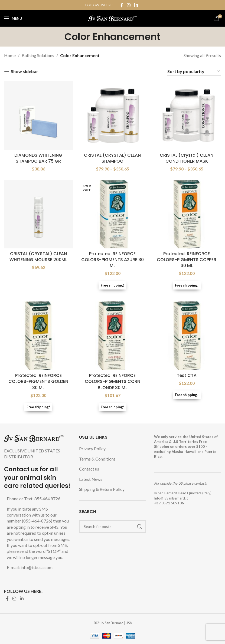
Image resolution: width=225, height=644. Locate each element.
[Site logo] (113, 18)
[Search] (113, 527)
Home (10, 55)
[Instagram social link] (129, 5)
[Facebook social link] (122, 5)
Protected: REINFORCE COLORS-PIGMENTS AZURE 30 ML (113, 260)
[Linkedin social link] (136, 5)
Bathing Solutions (38, 55)
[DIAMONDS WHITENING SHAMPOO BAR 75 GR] (38, 116)
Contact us (89, 469)
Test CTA (187, 375)
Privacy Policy (92, 448)
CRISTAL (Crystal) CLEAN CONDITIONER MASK (187, 158)
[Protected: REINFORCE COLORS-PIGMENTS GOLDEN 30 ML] (38, 336)
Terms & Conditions (97, 459)
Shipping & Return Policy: (102, 489)
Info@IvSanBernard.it (171, 498)
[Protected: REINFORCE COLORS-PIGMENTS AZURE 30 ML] (113, 214)
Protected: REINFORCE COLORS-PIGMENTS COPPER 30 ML (187, 260)
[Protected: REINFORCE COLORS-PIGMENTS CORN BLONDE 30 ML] (113, 336)
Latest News (91, 479)
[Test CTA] (187, 336)
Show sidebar (25, 72)
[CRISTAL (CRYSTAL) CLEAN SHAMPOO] (113, 116)
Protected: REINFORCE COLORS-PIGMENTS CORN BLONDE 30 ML (113, 382)
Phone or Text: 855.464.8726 (34, 499)
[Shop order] (194, 72)
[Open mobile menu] (13, 18)
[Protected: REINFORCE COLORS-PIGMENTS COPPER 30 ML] (187, 214)
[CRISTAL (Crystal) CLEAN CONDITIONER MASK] (187, 116)
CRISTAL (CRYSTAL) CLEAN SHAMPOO (112, 158)
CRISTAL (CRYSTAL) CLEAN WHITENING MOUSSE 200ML (38, 257)
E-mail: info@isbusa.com (30, 567)
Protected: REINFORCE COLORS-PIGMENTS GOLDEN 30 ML (38, 382)
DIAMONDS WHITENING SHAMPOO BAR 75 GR (38, 158)
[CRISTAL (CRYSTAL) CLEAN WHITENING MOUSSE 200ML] (38, 214)
